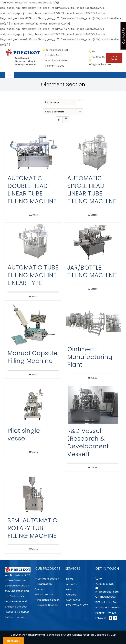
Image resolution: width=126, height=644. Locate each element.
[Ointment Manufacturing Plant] (93, 323)
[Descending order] (80, 100)
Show (55, 112)
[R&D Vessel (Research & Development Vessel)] (93, 405)
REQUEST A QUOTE (77, 605)
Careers (71, 595)
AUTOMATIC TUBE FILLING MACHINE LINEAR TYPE (33, 275)
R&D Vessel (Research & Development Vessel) (88, 442)
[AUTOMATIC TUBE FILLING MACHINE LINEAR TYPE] (33, 242)
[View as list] (66, 118)
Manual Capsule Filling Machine (32, 357)
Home (70, 579)
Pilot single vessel (24, 435)
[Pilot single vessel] (33, 405)
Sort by (52, 102)
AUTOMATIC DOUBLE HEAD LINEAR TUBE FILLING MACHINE (32, 190)
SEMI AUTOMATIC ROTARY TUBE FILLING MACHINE (32, 528)
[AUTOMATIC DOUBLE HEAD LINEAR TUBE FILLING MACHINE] (33, 152)
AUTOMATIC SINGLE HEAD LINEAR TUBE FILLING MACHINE (92, 190)
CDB (113, 635)
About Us (72, 584)
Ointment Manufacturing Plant (90, 357)
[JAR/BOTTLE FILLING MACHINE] (93, 242)
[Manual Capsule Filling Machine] (33, 325)
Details (34, 215)
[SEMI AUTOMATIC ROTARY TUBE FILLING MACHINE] (33, 494)
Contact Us (73, 600)
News (70, 589)
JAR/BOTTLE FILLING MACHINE (92, 271)
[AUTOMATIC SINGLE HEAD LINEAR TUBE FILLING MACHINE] (93, 152)
